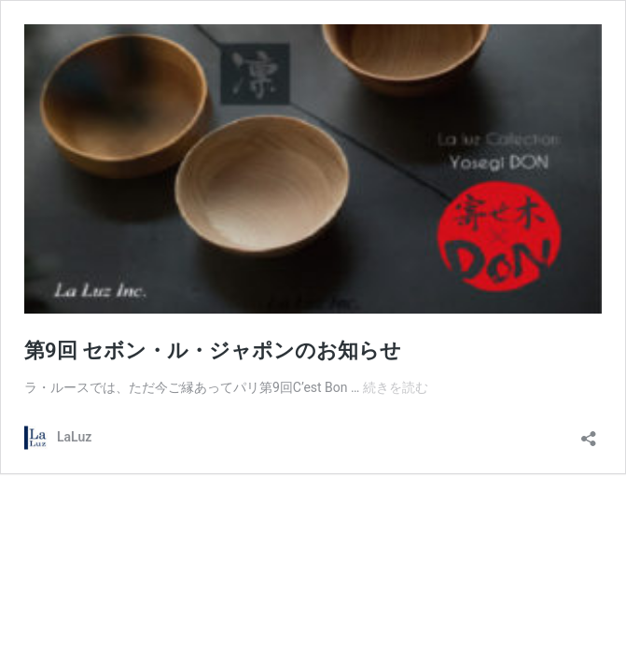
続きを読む (396, 387)
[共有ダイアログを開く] (589, 433)
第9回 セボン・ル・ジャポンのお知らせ (213, 350)
